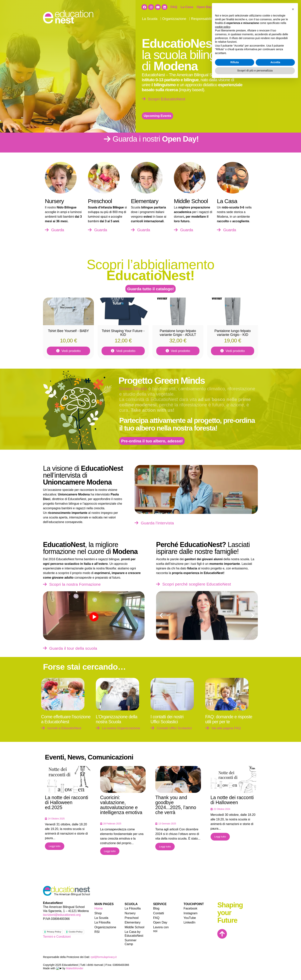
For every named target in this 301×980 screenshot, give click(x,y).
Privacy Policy (53, 932)
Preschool (131, 917)
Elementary (132, 922)
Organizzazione (175, 19)
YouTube (190, 917)
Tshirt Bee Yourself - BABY (68, 331)
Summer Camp (135, 940)
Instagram (190, 913)
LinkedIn (189, 922)
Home (99, 908)
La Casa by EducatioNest (134, 933)
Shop (220, 7)
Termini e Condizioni (57, 937)
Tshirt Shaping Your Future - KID (123, 333)
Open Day (204, 7)
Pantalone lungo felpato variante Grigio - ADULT (178, 333)
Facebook (190, 908)
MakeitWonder (71, 965)
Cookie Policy (74, 932)
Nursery (130, 913)
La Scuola (151, 19)
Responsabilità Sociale (209, 19)
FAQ (174, 7)
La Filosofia (102, 922)
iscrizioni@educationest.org (62, 915)
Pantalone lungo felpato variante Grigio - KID (233, 333)
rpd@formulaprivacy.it (104, 954)
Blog (234, 19)
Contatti (246, 19)
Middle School (134, 927)
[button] (161, 615)
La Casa (187, 7)
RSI (97, 931)
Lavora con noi (239, 7)
